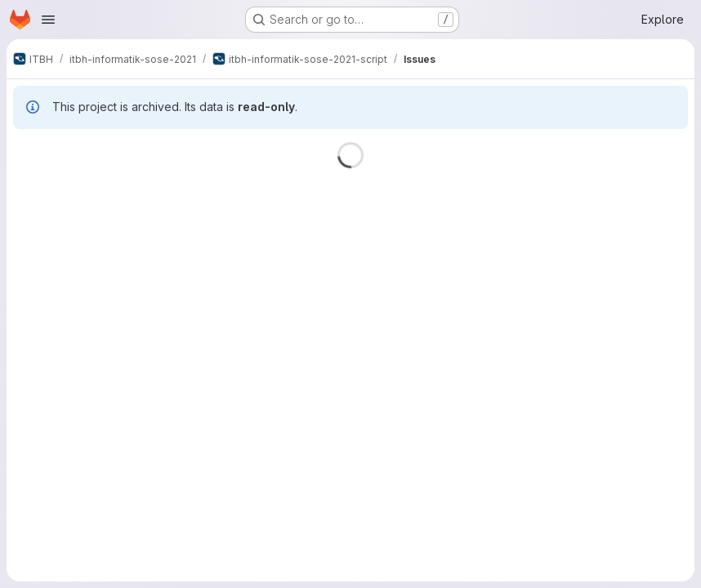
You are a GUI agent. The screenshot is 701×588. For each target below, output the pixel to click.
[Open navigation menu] (48, 20)
